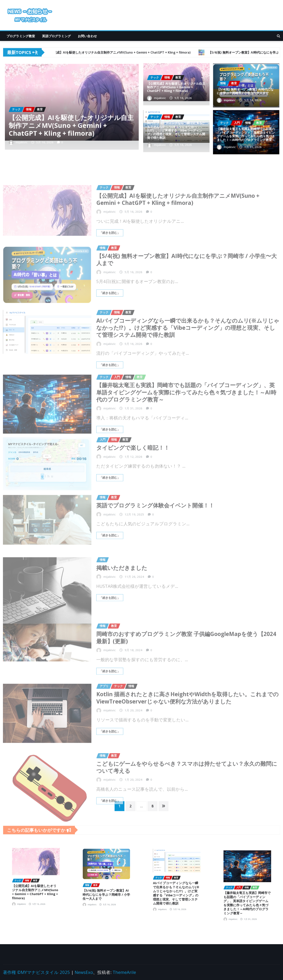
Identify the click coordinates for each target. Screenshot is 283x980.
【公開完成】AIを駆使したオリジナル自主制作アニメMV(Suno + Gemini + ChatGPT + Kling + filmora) (71, 119)
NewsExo (84, 972)
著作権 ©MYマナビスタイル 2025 (36, 972)
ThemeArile (124, 972)
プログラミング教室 (21, 36)
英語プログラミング (56, 36)
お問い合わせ (87, 36)
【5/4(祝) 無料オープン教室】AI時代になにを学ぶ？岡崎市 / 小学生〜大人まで (245, 89)
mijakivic (40, 130)
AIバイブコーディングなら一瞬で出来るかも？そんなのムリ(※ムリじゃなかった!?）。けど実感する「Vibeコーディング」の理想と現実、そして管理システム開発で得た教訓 (176, 131)
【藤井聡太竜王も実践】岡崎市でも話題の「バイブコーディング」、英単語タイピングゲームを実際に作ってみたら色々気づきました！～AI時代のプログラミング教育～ (246, 134)
